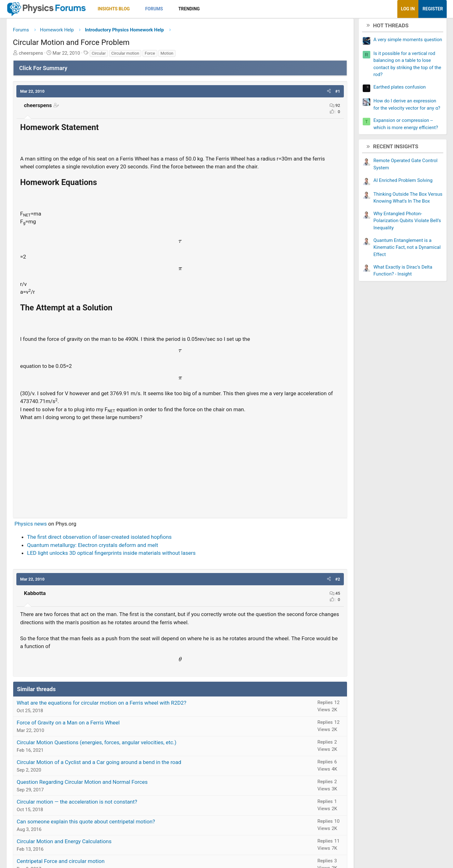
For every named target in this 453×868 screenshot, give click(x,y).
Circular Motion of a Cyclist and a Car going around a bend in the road (129, 772)
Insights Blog (144, 9)
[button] (165, 9)
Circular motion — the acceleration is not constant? (107, 812)
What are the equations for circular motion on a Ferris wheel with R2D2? (131, 713)
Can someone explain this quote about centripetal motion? (116, 832)
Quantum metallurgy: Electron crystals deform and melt (123, 555)
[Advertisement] (180, 477)
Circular (129, 55)
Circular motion (155, 55)
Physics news (61, 534)
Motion (197, 55)
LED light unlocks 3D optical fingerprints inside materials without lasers (141, 563)
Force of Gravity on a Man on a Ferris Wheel (98, 733)
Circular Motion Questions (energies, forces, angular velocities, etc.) (126, 753)
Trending (219, 9)
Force (180, 55)
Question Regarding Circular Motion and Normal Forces (112, 792)
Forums (184, 9)
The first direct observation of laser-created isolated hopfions (129, 547)
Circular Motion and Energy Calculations (94, 852)
